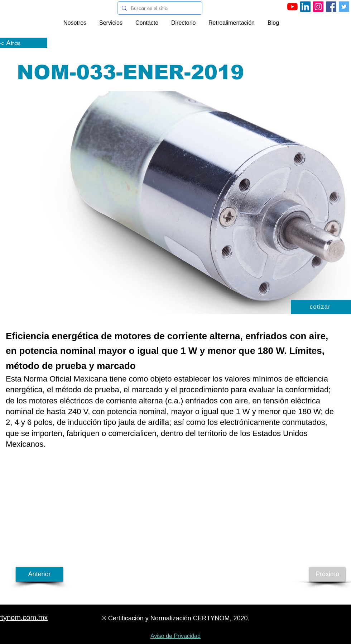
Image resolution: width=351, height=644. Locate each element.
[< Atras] (24, 43)
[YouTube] (292, 7)
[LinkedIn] (305, 7)
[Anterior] (39, 574)
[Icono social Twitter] (344, 7)
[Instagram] (318, 7)
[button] (321, 307)
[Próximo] (327, 574)
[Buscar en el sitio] (159, 8)
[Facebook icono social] (331, 7)
